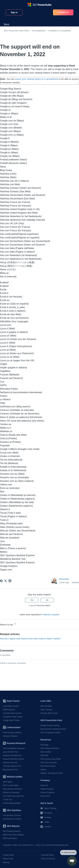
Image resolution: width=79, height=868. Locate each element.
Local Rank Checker (11, 706)
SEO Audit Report (10, 838)
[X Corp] (6, 581)
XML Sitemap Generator (12, 789)
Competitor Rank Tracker (13, 717)
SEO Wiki (44, 755)
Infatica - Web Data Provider (52, 773)
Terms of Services (48, 859)
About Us (44, 785)
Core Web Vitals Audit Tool (13, 796)
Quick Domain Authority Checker (53, 729)
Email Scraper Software (12, 733)
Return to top (8, 624)
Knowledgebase (39, 31)
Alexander (64, 579)
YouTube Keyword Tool (12, 766)
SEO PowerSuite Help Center (17, 31)
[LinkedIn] (10, 581)
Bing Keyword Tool (10, 770)
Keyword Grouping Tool (12, 755)
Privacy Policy (8, 855)
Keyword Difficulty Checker (14, 759)
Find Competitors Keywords (14, 748)
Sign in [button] (14, 12)
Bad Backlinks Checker (12, 819)
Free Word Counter (48, 766)
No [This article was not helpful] (47, 600)
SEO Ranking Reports (12, 831)
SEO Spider (8, 782)
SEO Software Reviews (50, 748)
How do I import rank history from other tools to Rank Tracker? (31, 639)
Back (7, 24)
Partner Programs (47, 793)
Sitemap (6, 862)
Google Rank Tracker (11, 720)
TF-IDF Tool (8, 800)
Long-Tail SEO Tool (11, 752)
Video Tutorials (46, 710)
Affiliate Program (47, 789)
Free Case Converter (49, 763)
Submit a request (51, 614)
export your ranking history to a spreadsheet (37, 79)
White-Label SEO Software (14, 835)
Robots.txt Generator (11, 793)
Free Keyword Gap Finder (51, 759)
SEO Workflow (46, 706)
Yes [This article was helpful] (32, 600)
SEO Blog (44, 745)
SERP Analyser (9, 710)
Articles (43, 770)
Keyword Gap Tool (10, 763)
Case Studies (46, 752)
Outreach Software (10, 736)
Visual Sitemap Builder (12, 803)
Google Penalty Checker (50, 725)
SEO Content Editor (11, 785)
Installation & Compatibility (60, 31)
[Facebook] (1, 581)
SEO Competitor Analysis (50, 733)
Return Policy (8, 859)
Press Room (45, 796)
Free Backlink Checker (12, 815)
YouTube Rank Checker (12, 713)
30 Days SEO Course (49, 713)
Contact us (63, 12)
